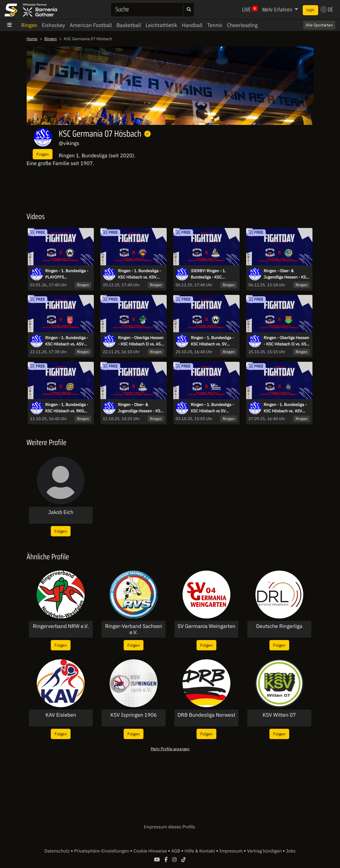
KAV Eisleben (61, 715)
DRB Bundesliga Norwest (207, 715)
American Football (91, 25)
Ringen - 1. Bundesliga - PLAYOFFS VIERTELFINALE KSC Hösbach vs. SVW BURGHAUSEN (67, 274)
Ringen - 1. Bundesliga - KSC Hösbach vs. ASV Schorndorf (285, 408)
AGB (176, 851)
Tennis (215, 25)
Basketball (129, 25)
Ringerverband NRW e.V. (61, 626)
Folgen (43, 154)
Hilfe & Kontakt (200, 851)
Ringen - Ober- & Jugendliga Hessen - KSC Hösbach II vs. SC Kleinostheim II (140, 408)
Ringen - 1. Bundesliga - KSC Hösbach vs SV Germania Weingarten (212, 408)
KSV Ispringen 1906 (134, 715)
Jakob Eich (61, 512)
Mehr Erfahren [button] (278, 9)
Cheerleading (242, 25)
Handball (192, 25)
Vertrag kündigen (265, 851)
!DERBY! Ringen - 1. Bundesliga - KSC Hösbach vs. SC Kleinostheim (208, 274)
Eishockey (54, 25)
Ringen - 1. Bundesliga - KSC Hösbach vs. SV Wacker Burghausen (212, 341)
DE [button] (327, 9)
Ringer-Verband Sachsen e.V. (134, 629)
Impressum (232, 851)
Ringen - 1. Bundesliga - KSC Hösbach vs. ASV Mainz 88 (67, 341)
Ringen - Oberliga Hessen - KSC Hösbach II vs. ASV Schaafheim (141, 341)
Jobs (291, 851)
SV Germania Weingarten (206, 626)
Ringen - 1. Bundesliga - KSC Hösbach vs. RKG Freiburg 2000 (67, 408)
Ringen (29, 25)
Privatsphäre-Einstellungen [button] (102, 851)
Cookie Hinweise (151, 851)
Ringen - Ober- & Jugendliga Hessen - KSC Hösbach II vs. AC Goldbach (286, 274)
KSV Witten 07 (279, 715)
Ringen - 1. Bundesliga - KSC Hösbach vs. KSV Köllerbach (139, 274)
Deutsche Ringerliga (279, 626)
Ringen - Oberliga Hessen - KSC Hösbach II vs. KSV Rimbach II (286, 341)
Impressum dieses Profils (169, 827)
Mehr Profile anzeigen (170, 749)
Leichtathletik (161, 25)
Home (32, 39)
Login (310, 10)
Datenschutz (58, 851)
